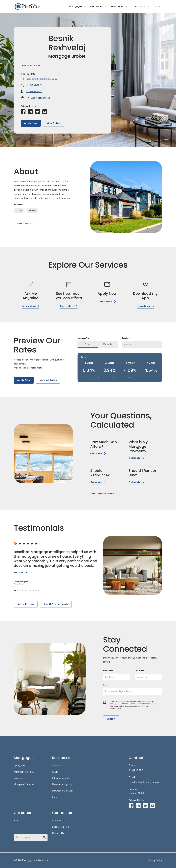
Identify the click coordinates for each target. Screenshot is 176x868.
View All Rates (48, 380)
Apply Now (31, 123)
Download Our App (62, 791)
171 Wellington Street (38, 98)
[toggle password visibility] (44, 837)
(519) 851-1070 (34, 85)
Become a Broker (61, 827)
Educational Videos (62, 778)
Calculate (98, 453)
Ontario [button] (128, 345)
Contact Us (140, 6)
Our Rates (98, 6)
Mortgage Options (24, 772)
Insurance (19, 778)
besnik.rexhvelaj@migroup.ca (42, 79)
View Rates (53, 123)
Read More (20, 573)
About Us (57, 821)
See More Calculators (105, 494)
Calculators (58, 766)
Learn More (24, 224)
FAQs (55, 772)
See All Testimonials (56, 604)
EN (157, 6)
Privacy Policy (155, 860)
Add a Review (26, 604)
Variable (108, 344)
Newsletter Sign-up (62, 784)
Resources (119, 6)
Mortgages (77, 6)
